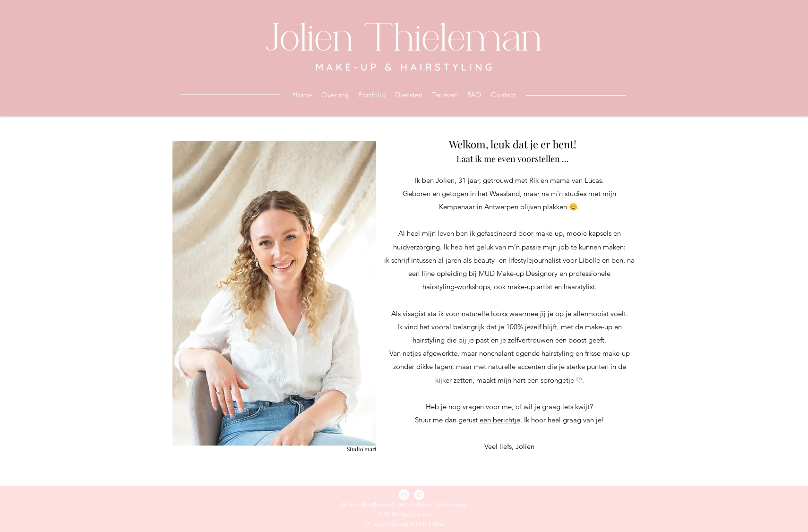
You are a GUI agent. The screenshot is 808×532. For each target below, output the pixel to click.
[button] (409, 95)
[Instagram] (404, 495)
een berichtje (500, 420)
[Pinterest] (419, 495)
